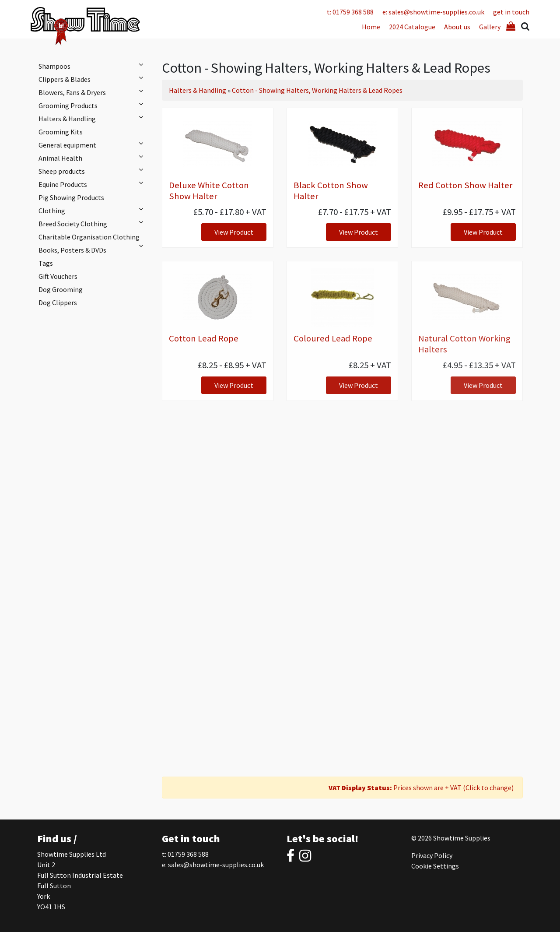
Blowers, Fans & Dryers (93, 92)
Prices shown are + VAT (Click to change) (421, 788)
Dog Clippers (58, 302)
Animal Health (93, 158)
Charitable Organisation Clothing (93, 238)
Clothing (93, 210)
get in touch (511, 12)
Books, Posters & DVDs (72, 250)
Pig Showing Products (71, 197)
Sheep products (93, 171)
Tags (46, 263)
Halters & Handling (93, 118)
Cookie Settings (435, 866)
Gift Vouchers (58, 276)
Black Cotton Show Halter (331, 191)
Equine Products (93, 184)
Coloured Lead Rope (333, 338)
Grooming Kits (61, 132)
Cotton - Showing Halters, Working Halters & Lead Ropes (317, 90)
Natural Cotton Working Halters (464, 344)
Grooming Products (93, 105)
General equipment (93, 144)
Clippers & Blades (93, 79)
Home (371, 27)
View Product (234, 232)
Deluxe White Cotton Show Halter (209, 191)
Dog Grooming (61, 289)
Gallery (490, 27)
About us (457, 27)
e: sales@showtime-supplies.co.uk (433, 12)
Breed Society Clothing (93, 223)
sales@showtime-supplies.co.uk (216, 865)
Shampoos (93, 66)
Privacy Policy (432, 855)
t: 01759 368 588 (350, 12)
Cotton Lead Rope (204, 338)
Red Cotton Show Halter (465, 185)
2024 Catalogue (412, 27)
